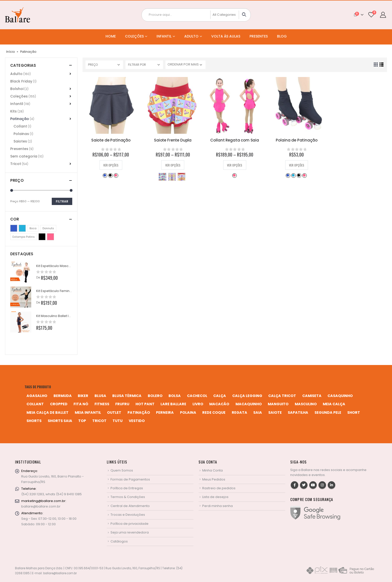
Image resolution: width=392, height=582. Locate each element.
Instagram (322, 485)
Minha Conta (212, 470)
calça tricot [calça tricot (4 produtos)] (282, 396)
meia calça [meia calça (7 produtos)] (334, 404)
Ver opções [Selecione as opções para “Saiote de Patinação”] (111, 165)
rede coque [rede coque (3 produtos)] (214, 412)
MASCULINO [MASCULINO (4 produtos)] (306, 404)
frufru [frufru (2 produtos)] (122, 404)
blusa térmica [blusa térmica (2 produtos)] (127, 396)
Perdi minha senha (217, 506)
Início (10, 52)
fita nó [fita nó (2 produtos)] (81, 404)
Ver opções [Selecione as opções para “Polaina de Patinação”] (297, 165)
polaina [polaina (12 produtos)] (188, 412)
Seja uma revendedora (130, 532)
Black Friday (21, 81)
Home (111, 36)
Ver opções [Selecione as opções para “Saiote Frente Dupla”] (173, 165)
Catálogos (119, 541)
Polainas (21, 134)
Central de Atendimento (130, 506)
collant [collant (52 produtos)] (35, 404)
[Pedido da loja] (185, 65)
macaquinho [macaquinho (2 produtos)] (249, 404)
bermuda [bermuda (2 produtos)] (63, 396)
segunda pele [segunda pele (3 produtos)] (328, 412)
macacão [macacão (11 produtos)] (219, 404)
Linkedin (331, 485)
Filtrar (62, 201)
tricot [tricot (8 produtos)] (99, 421)
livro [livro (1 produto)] (198, 404)
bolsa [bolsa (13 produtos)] (175, 396)
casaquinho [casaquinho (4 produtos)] (340, 396)
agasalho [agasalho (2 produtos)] (37, 396)
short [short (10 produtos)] (354, 412)
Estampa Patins (181, 177)
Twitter (304, 485)
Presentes (259, 36)
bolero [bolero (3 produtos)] (155, 396)
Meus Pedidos (214, 479)
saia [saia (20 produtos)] (258, 412)
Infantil (164, 36)
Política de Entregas (127, 488)
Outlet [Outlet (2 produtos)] (114, 412)
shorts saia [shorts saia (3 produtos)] (60, 421)
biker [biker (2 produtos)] (83, 396)
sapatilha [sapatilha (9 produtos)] (298, 412)
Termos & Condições (128, 497)
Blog (282, 36)
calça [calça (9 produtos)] (220, 396)
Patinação (20, 119)
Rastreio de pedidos (219, 488)
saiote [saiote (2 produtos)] (275, 412)
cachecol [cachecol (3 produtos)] (197, 396)
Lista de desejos (215, 497)
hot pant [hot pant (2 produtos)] (145, 404)
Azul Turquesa (293, 175)
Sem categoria (24, 156)
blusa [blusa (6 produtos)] (100, 396)
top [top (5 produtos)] (82, 421)
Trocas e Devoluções (128, 515)
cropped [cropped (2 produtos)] (59, 404)
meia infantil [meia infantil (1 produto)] (88, 412)
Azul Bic (105, 175)
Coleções (134, 36)
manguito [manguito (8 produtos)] (278, 404)
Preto (110, 175)
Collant (20, 126)
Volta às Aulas (226, 36)
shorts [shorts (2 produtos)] (34, 421)
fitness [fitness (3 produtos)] (102, 404)
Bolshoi (17, 89)
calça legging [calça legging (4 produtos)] (247, 396)
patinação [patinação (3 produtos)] (139, 412)
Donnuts (172, 177)
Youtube (313, 485)
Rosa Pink (116, 175)
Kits (13, 111)
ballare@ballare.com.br (41, 506)
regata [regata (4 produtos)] (239, 412)
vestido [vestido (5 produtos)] (137, 421)
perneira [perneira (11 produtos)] (165, 412)
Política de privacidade (129, 524)
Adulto (191, 36)
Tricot (16, 164)
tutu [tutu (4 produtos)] (117, 421)
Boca (162, 177)
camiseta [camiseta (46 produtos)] (312, 396)
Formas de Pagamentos (130, 479)
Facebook (294, 485)
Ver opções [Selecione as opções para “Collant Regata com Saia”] (235, 165)
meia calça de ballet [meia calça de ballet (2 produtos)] (47, 412)
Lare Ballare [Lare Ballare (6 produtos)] (173, 404)
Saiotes (20, 141)
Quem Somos (122, 470)
